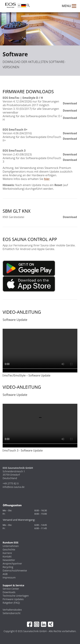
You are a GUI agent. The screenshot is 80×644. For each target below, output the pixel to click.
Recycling (8, 567)
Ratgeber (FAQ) (11, 603)
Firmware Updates (13, 599)
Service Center (11, 589)
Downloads (9, 592)
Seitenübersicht (12, 613)
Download (70, 103)
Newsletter (9, 560)
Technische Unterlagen (16, 596)
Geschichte (9, 549)
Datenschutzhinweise (15, 570)
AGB (5, 574)
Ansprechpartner (12, 563)
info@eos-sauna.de (14, 487)
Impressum (9, 577)
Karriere (7, 553)
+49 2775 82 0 (11, 483)
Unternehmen (11, 546)
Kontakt (7, 556)
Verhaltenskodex (12, 610)
